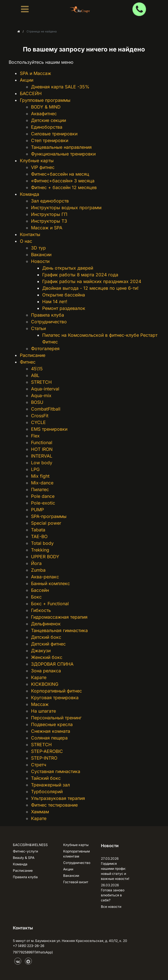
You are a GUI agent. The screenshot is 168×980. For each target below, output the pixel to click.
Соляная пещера (49, 738)
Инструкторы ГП (49, 214)
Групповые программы (45, 100)
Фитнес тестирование (54, 805)
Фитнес (28, 362)
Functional (42, 442)
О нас (26, 241)
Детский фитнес (48, 644)
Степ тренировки (50, 140)
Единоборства (47, 127)
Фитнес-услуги (25, 851)
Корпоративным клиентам (76, 854)
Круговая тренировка (55, 698)
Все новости (111, 907)
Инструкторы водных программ (66, 208)
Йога (36, 563)
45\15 (37, 369)
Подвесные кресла (52, 724)
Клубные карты (37, 161)
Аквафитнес (44, 114)
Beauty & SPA (24, 858)
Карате (39, 677)
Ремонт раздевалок (64, 308)
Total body (42, 543)
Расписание (33, 355)
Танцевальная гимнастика (59, 630)
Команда (29, 194)
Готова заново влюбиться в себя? (113, 895)
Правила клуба (48, 315)
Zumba (38, 570)
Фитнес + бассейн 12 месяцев (64, 187)
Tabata (38, 530)
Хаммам (40, 812)
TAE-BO (39, 536)
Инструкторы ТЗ (49, 221)
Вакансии (41, 255)
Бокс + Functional (50, 604)
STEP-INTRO (44, 758)
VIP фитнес (43, 167)
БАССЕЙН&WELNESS (30, 845)
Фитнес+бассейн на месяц (60, 174)
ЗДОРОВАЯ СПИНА (52, 664)
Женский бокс (47, 657)
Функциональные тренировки (63, 154)
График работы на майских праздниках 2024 (92, 281)
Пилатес (40, 489)
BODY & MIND (46, 107)
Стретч (39, 765)
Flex (35, 436)
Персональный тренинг (56, 718)
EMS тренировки (49, 429)
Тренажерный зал (50, 785)
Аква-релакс (45, 577)
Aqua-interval (45, 389)
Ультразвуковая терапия (58, 798)
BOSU (37, 402)
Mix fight (40, 476)
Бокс (36, 597)
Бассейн (40, 590)
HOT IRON (42, 449)
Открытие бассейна (64, 295)
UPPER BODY (45, 557)
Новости (40, 261)
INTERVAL (42, 456)
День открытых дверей (68, 268)
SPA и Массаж (36, 73)
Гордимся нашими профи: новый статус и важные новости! (115, 871)
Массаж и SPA (47, 228)
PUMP (37, 510)
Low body (42, 463)
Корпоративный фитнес (56, 691)
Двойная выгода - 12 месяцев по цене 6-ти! (90, 288)
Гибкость (41, 610)
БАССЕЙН (31, 93)
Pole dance (43, 496)
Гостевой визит (76, 882)
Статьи (38, 328)
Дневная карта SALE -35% (60, 87)
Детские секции (48, 120)
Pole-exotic (43, 503)
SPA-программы (49, 516)
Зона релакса (46, 671)
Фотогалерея (45, 348)
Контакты (30, 234)
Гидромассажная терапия (59, 617)
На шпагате (43, 711)
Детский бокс (46, 637)
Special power (46, 523)
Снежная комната (51, 731)
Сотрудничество (49, 322)
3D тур (38, 248)
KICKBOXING (45, 684)
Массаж (40, 704)
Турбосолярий (47, 791)
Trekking (40, 550)
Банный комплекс (50, 583)
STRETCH (41, 382)
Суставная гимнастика (56, 771)
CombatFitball (46, 409)
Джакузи (41, 651)
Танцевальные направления (61, 147)
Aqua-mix (41, 395)
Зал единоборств (50, 201)
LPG (35, 469)
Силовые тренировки (54, 134)
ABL (35, 375)
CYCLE (38, 422)
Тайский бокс (46, 778)
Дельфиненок (46, 624)
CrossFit (40, 416)
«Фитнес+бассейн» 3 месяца (63, 181)
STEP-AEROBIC (47, 751)
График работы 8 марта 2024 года (80, 275)
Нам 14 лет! (55, 301)
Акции (27, 80)
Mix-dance (42, 483)
